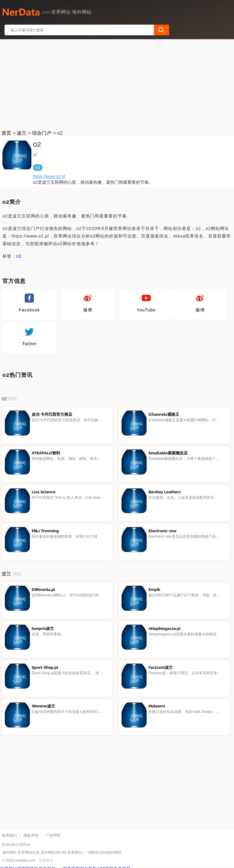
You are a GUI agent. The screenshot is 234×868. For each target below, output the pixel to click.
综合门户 (42, 133)
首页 (6, 133)
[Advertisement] (117, 83)
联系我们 (9, 835)
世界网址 (46, 860)
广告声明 (53, 835)
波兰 (22, 133)
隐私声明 (31, 835)
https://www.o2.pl (49, 176)
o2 (19, 256)
